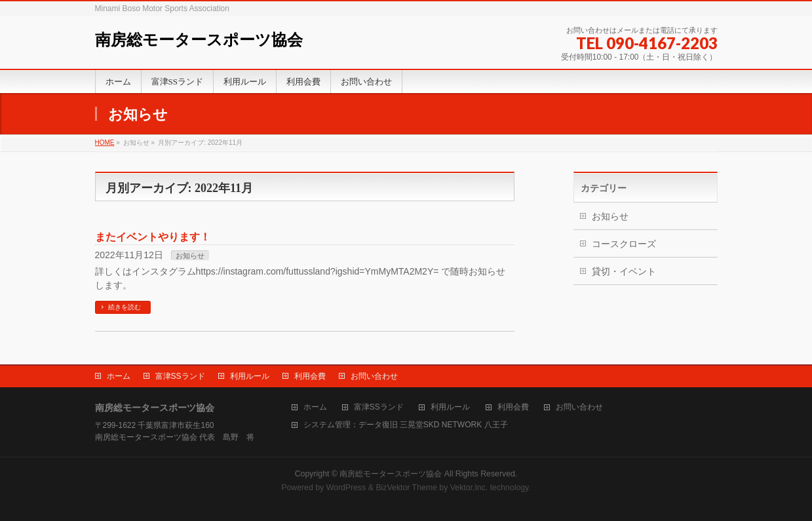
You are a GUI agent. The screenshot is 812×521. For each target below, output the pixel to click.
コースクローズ (624, 244)
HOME (105, 143)
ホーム (119, 376)
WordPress (346, 488)
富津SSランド (180, 376)
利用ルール (250, 376)
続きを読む (125, 307)
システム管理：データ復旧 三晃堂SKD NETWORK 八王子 (406, 425)
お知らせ (190, 256)
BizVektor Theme (406, 488)
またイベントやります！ (153, 237)
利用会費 (310, 376)
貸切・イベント (624, 271)
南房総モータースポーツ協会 (199, 40)
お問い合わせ (374, 376)
